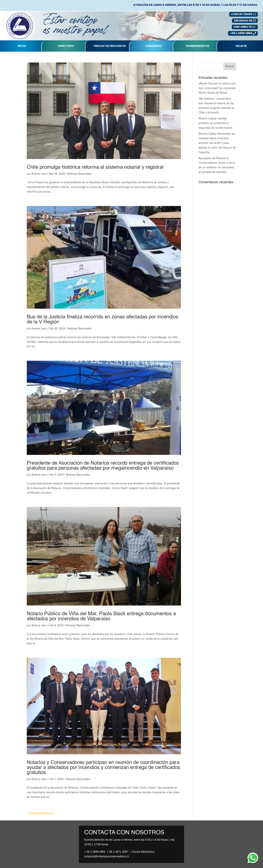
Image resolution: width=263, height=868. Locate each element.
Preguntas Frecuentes (110, 46)
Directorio (66, 46)
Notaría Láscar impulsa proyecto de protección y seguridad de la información (215, 123)
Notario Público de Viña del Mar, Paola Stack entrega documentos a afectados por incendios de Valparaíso (101, 616)
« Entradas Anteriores (40, 813)
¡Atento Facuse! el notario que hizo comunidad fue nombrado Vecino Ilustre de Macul (217, 88)
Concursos (154, 46)
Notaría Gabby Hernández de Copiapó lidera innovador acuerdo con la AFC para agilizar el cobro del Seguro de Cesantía (217, 143)
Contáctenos (242, 14)
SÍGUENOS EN (243, 21)
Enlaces (241, 46)
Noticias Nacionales (80, 174)
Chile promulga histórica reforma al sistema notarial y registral (95, 167)
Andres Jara (39, 174)
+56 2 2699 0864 (241, 33)
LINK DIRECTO (243, 27)
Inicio (22, 46)
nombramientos (197, 46)
